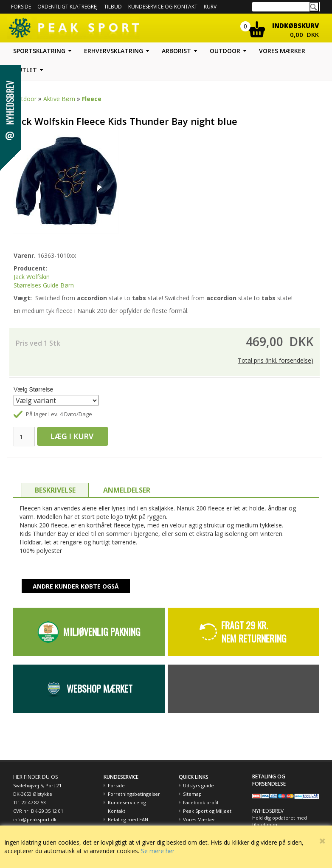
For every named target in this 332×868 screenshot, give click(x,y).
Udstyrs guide (198, 785)
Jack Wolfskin (32, 277)
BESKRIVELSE (55, 490)
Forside (21, 7)
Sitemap (192, 794)
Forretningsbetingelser (134, 794)
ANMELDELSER (127, 490)
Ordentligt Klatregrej (68, 7)
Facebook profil (201, 802)
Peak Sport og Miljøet (207, 811)
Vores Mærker (199, 819)
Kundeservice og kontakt (163, 7)
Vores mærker (282, 51)
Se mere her (158, 851)
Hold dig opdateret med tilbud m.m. (280, 821)
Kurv (210, 7)
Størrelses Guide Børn (44, 285)
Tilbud (113, 7)
